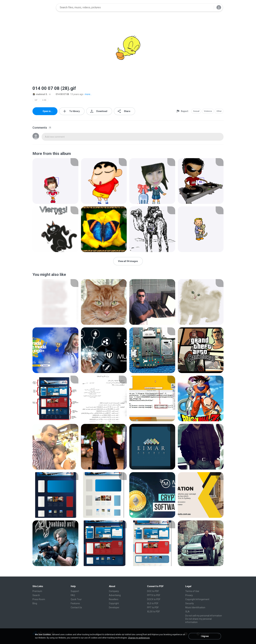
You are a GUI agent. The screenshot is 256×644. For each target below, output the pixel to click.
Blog (35, 603)
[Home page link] (43, 7)
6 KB (44, 100)
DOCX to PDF (154, 599)
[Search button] (209, 7)
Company (114, 591)
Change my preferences (139, 638)
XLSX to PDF (153, 612)
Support (75, 591)
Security (190, 603)
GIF (36, 100)
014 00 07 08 (60, 94)
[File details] (55, 181)
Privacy (189, 595)
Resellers (114, 599)
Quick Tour (76, 599)
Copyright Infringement (197, 599)
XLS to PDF (153, 603)
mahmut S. (40, 94)
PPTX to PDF (154, 595)
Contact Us (76, 607)
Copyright (114, 603)
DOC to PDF (153, 591)
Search (36, 595)
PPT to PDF (153, 607)
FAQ (73, 595)
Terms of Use (192, 591)
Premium (37, 591)
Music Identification (195, 607)
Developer (114, 607)
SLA (187, 612)
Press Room (39, 599)
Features (75, 603)
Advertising (115, 595)
